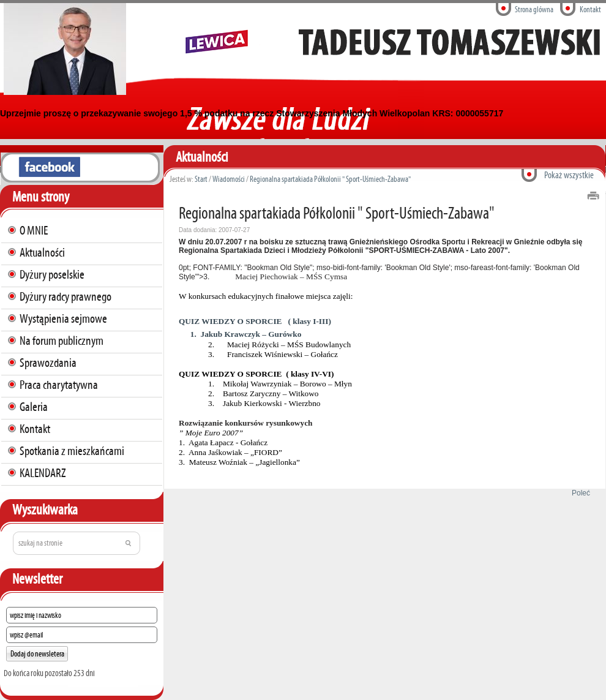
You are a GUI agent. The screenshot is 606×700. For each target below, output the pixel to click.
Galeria (34, 407)
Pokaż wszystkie (569, 175)
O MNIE (34, 230)
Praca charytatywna (59, 385)
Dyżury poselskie (52, 274)
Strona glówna (534, 9)
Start (201, 179)
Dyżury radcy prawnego (65, 296)
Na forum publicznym (62, 341)
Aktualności (42, 252)
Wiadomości (229, 179)
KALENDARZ (43, 473)
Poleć (579, 493)
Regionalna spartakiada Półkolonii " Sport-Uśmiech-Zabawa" (330, 179)
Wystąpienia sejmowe (63, 318)
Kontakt (590, 9)
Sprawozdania (48, 363)
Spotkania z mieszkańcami (72, 451)
